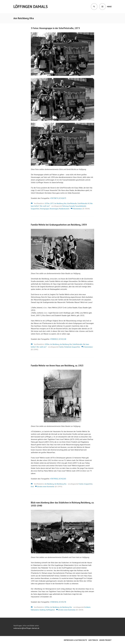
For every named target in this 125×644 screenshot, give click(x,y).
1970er (47, 203)
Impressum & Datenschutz (75, 640)
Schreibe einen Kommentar (46, 487)
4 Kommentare (77, 209)
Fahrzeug (65, 206)
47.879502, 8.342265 (58, 479)
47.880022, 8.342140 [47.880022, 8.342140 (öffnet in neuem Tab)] (58, 339)
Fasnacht (72, 206)
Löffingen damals (31, 7)
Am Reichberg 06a (60, 203)
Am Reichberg (55, 344)
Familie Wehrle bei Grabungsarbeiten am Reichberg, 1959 (59, 225)
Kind (32, 487)
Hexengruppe (44, 209)
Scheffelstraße (72, 203)
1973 (52, 203)
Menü (109, 7)
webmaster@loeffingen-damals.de (26, 628)
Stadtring (42, 610)
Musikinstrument (64, 209)
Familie (61, 347)
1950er (47, 344)
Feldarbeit (68, 347)
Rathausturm (35, 610)
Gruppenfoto (35, 209)
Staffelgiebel (50, 610)
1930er (47, 607)
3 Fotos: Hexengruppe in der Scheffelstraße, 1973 (55, 28)
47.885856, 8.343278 (58, 602)
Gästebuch (93, 640)
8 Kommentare (88, 347)
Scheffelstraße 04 (83, 203)
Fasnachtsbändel (81, 206)
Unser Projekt (105, 640)
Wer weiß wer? (45, 206)
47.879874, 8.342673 (58, 198)
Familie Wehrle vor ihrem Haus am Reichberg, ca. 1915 (57, 366)
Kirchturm (87, 607)
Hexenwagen (54, 209)
